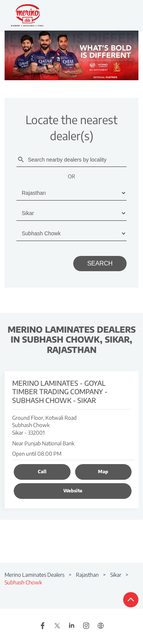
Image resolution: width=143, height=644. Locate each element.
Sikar (116, 575)
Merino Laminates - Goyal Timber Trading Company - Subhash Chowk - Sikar (60, 391)
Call (42, 472)
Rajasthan (87, 575)
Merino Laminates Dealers (35, 575)
